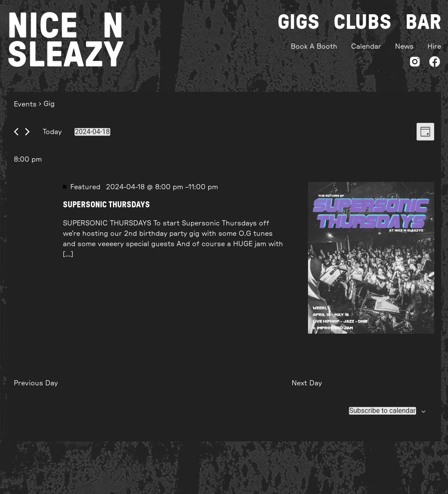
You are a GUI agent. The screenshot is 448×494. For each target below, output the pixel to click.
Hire (434, 47)
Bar (423, 22)
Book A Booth (314, 47)
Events (25, 104)
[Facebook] (435, 63)
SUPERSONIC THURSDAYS (106, 205)
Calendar (366, 47)
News (404, 47)
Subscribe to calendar (383, 411)
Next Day (307, 383)
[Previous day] (16, 132)
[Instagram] (415, 63)
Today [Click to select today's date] (52, 132)
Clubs (362, 22)
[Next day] (27, 132)
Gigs (299, 22)
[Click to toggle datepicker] (92, 132)
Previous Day (36, 383)
